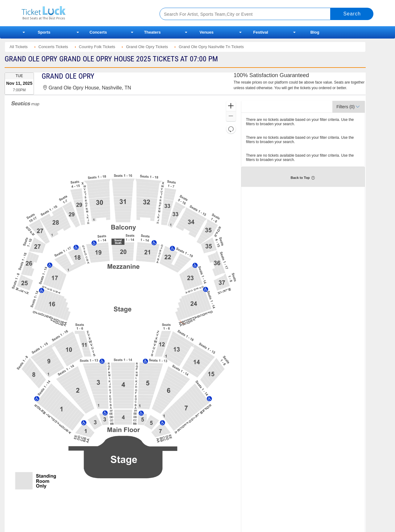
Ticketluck (83, 13)
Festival (261, 32)
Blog (315, 32)
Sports (44, 32)
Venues (206, 32)
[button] (231, 106)
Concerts (98, 32)
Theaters (152, 32)
